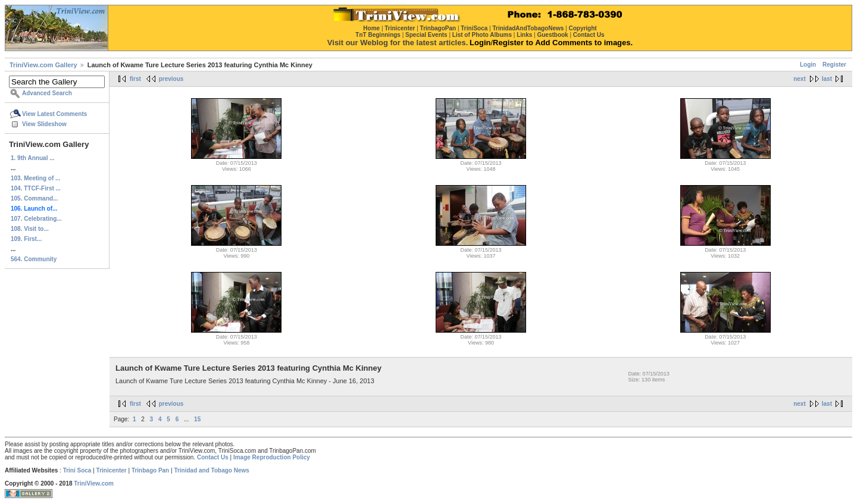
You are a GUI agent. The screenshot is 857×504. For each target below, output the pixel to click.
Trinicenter (112, 470)
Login (808, 65)
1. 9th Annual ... (33, 158)
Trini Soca (77, 470)
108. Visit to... (30, 229)
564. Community (34, 259)
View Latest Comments (54, 114)
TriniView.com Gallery (43, 65)
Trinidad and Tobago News (212, 470)
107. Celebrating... (36, 219)
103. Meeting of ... (35, 178)
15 (197, 419)
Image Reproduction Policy (272, 457)
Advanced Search (47, 93)
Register (834, 65)
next (800, 79)
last (827, 79)
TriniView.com (94, 483)
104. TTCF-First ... (36, 188)
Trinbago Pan (150, 470)
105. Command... (34, 198)
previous (171, 79)
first (135, 79)
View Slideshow (44, 124)
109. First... (26, 239)
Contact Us (213, 457)
